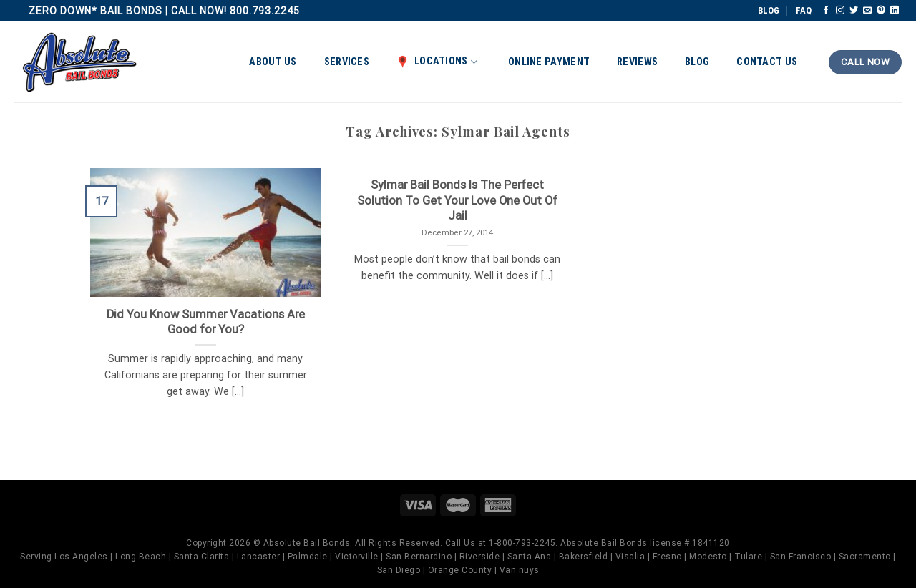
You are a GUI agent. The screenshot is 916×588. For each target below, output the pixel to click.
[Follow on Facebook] (826, 11)
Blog (697, 62)
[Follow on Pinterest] (881, 11)
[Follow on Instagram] (840, 11)
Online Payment (549, 62)
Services (347, 62)
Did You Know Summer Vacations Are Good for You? (206, 322)
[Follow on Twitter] (854, 11)
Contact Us (767, 62)
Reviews (637, 62)
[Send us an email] (867, 11)
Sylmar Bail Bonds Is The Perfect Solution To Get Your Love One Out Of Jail (457, 200)
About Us (273, 62)
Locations (437, 62)
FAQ (804, 10)
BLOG (769, 10)
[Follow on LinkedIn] (895, 11)
